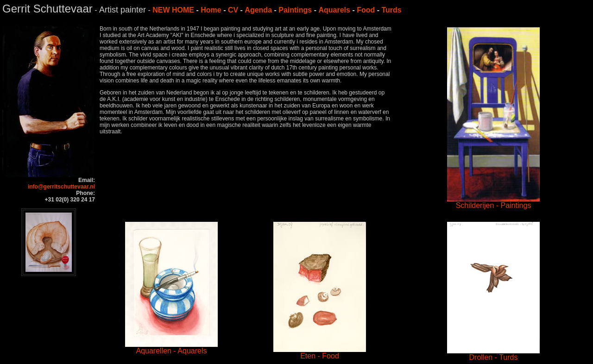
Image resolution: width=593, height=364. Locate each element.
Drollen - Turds (493, 354)
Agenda (258, 10)
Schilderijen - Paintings (493, 202)
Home (211, 10)
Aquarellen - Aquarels (171, 348)
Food (366, 10)
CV (233, 10)
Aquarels (334, 10)
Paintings (295, 10)
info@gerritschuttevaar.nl (61, 187)
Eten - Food (320, 353)
